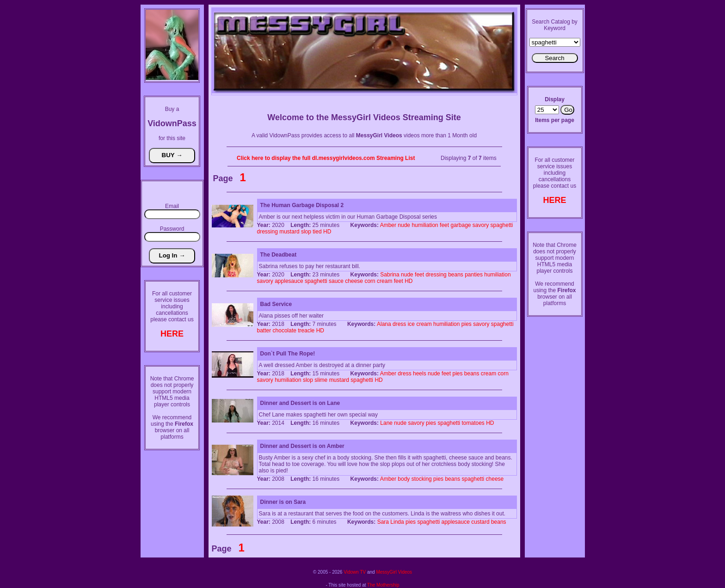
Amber (388, 225)
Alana (384, 324)
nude (404, 225)
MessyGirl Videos (394, 572)
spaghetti (502, 225)
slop (306, 232)
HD (327, 232)
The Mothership (383, 585)
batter (264, 331)
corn (370, 281)
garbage (461, 225)
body (404, 479)
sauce (336, 281)
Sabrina (390, 275)
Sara (383, 522)
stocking (422, 479)
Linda (397, 522)
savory (481, 225)
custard (480, 522)
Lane (386, 423)
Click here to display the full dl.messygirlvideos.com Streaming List (326, 158)
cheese (354, 281)
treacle (306, 331)
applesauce (289, 281)
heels (420, 374)
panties (474, 275)
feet (444, 225)
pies (467, 324)
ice (411, 324)
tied (317, 232)
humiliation (425, 225)
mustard (289, 232)
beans (456, 275)
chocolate (285, 331)
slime (321, 380)
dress (399, 324)
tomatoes (473, 423)
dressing (267, 232)
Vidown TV (355, 572)
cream (384, 281)
